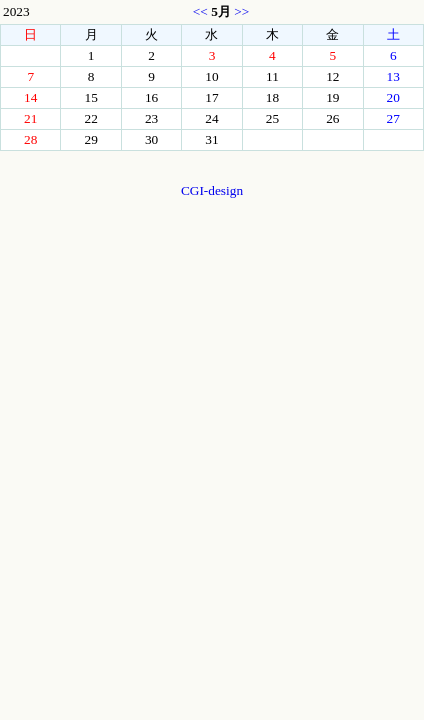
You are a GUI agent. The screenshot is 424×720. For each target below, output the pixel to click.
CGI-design (212, 190)
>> (241, 11)
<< (200, 11)
